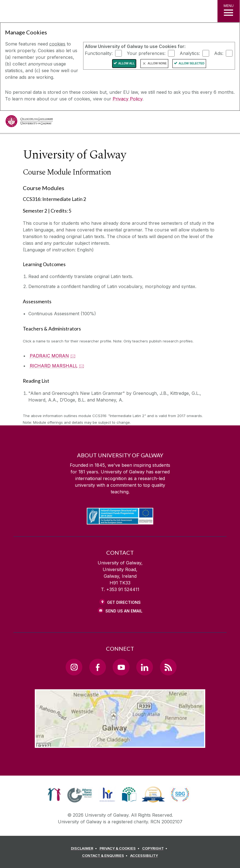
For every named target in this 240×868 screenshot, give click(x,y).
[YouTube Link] (121, 667)
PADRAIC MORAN (49, 356)
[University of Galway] (29, 123)
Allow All (126, 63)
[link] (54, 794)
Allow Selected (191, 63)
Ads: (219, 53)
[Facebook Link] (98, 667)
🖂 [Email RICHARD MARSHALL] (82, 366)
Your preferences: (146, 53)
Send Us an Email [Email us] (124, 611)
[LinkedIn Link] (145, 667)
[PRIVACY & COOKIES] (120, 849)
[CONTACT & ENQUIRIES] (106, 856)
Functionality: (99, 53)
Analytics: (190, 53)
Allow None (157, 63)
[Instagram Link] (74, 667)
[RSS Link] (168, 667)
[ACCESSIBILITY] (144, 856)
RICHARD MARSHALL (54, 366)
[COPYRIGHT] (156, 849)
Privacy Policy (128, 99)
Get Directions (124, 602)
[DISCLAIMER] (85, 849)
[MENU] (229, 11)
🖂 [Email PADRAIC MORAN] (73, 356)
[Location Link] (120, 743)
